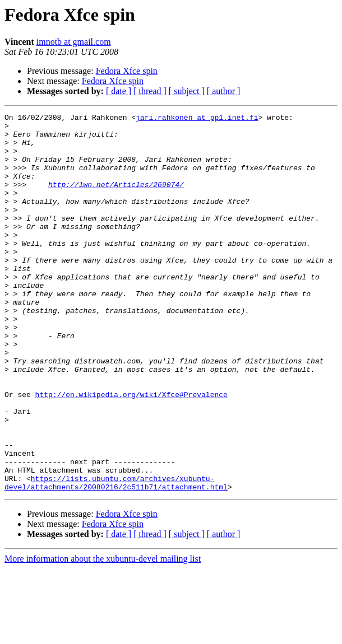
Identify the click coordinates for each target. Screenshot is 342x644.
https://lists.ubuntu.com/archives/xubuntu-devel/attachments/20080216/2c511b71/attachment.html (116, 557)
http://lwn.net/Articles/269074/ (116, 199)
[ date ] (119, 91)
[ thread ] (150, 91)
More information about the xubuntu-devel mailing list (103, 634)
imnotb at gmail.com (74, 42)
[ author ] (224, 91)
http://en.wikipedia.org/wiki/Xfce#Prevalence (131, 451)
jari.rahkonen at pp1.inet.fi (197, 119)
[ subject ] (187, 91)
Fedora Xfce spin (127, 71)
